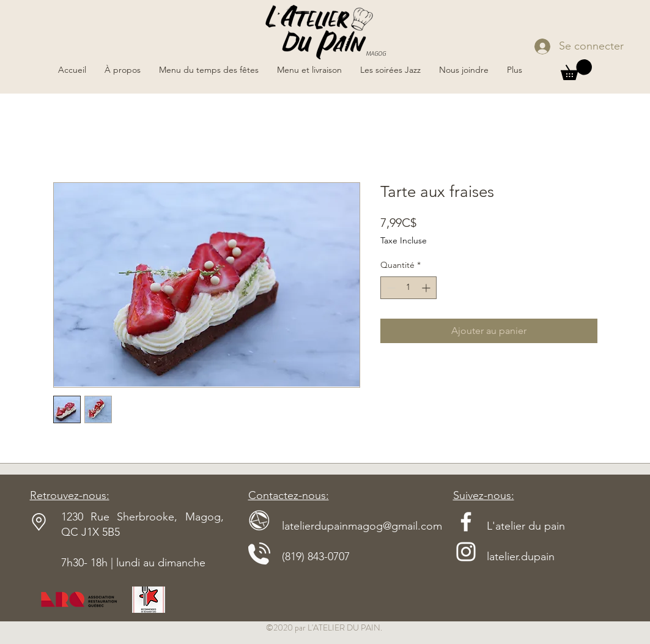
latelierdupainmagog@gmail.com (345, 526)
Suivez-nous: (484, 495)
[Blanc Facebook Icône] (466, 522)
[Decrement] (390, 288)
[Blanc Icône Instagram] (466, 552)
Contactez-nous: (289, 495)
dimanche (182, 563)
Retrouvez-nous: (70, 495)
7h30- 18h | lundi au (109, 563)
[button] (576, 70)
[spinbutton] (408, 288)
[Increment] (427, 288)
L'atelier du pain (509, 526)
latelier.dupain (521, 557)
